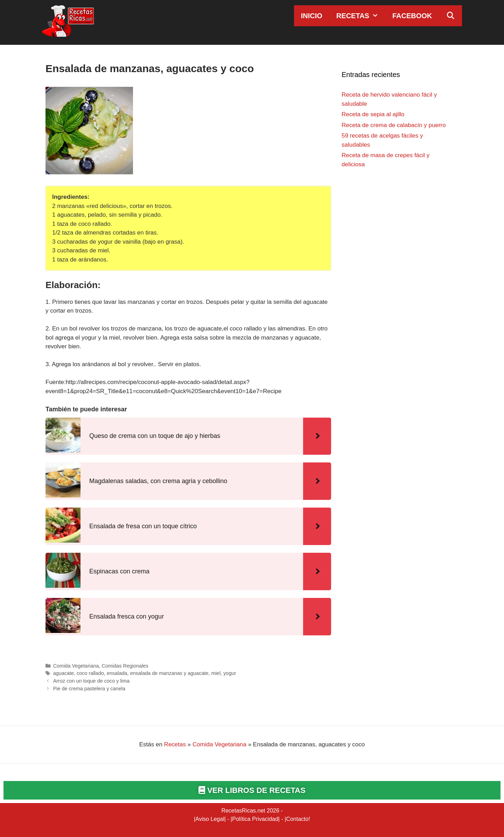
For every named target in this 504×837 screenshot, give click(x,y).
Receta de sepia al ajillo (373, 114)
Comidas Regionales (125, 666)
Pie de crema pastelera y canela (89, 689)
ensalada (117, 673)
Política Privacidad (255, 819)
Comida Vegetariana (76, 666)
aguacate (64, 673)
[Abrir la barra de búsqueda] (450, 16)
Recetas (361, 16)
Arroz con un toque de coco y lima (91, 681)
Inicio (312, 16)
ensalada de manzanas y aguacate (169, 673)
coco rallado (90, 673)
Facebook (412, 16)
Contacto (297, 819)
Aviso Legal (210, 819)
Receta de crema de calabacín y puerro (394, 125)
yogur (230, 673)
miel (216, 673)
